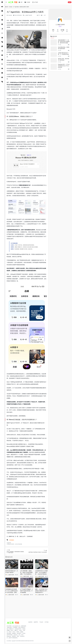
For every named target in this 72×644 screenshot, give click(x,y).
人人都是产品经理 (27, 15)
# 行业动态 (12, 540)
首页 (7, 7)
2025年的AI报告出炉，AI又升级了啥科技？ (12, 572)
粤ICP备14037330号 (30, 641)
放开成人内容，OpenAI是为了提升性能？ (64, 59)
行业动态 (11, 7)
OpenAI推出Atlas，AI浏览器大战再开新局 (64, 48)
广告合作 (41, 622)
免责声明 (36, 622)
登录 (70, 2)
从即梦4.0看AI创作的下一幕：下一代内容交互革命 (64, 54)
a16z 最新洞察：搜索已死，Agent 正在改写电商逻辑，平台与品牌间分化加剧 (26, 573)
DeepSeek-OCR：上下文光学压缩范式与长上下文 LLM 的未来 (64, 66)
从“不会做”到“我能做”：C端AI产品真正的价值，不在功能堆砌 (26, 591)
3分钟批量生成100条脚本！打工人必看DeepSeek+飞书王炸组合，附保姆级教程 (11, 591)
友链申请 (30, 622)
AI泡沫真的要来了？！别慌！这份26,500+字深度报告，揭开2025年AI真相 (64, 41)
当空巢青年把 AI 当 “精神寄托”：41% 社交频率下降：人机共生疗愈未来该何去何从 (41, 573)
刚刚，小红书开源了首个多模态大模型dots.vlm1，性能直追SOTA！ (42, 591)
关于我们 (47, 622)
